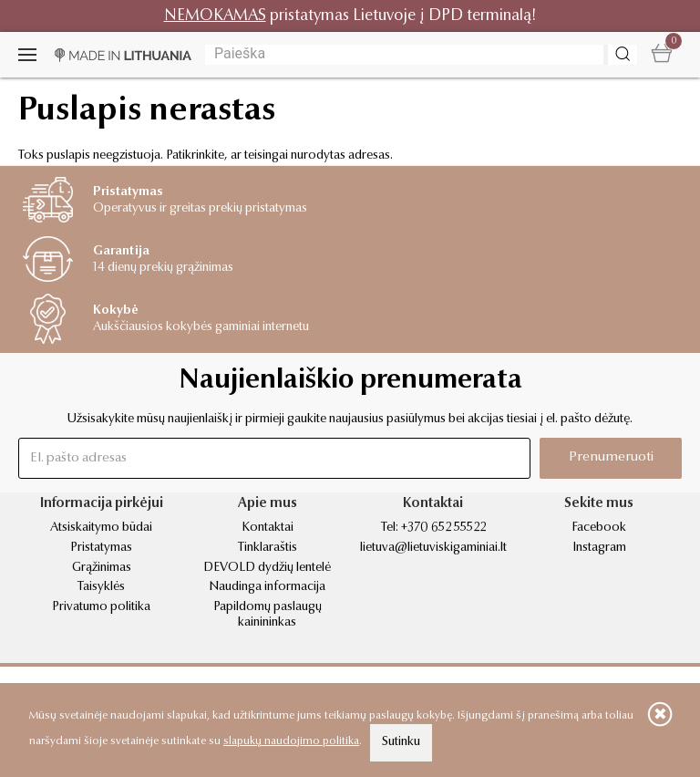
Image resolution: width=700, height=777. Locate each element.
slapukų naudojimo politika (291, 741)
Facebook (599, 528)
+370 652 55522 (443, 528)
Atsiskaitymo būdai (101, 528)
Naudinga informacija (267, 587)
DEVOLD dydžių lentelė (267, 568)
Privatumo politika (101, 607)
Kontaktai (268, 528)
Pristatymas (101, 548)
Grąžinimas (102, 568)
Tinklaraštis (268, 548)
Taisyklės (101, 587)
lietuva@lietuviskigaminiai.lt (433, 548)
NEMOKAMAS (215, 16)
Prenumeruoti (611, 457)
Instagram (599, 548)
